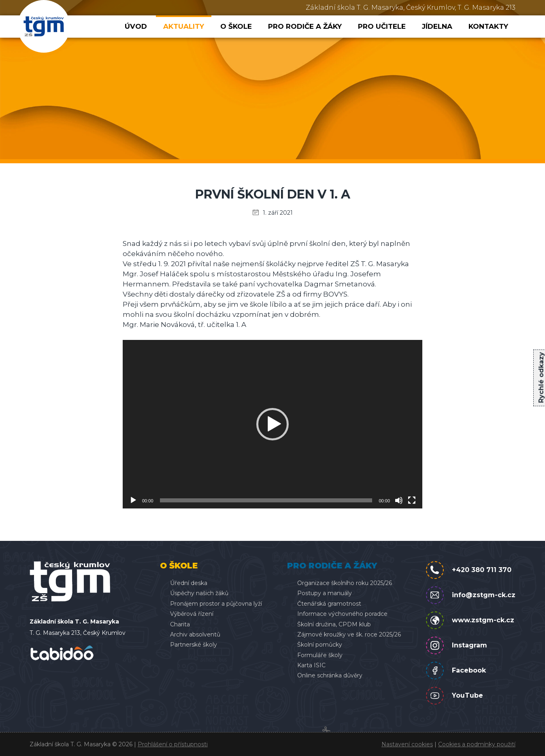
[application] (272, 424)
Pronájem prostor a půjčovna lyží (216, 604)
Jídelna (437, 26)
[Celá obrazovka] (412, 500)
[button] (272, 424)
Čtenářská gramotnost (329, 604)
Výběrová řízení (192, 614)
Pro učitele (382, 26)
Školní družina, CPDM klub (334, 624)
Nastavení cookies (407, 744)
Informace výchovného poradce (342, 614)
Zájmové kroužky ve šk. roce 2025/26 (349, 634)
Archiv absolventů (195, 634)
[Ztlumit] (399, 500)
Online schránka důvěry (330, 675)
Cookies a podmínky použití (477, 744)
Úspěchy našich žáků (199, 593)
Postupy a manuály (325, 593)
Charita (180, 624)
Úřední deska (189, 583)
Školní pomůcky (320, 645)
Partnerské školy (194, 645)
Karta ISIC (311, 665)
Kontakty (488, 26)
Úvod (136, 26)
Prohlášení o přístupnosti (173, 744)
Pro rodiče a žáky (305, 26)
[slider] (266, 500)
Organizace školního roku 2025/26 (345, 583)
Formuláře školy (320, 655)
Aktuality (184, 26)
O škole (236, 26)
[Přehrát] (133, 500)
